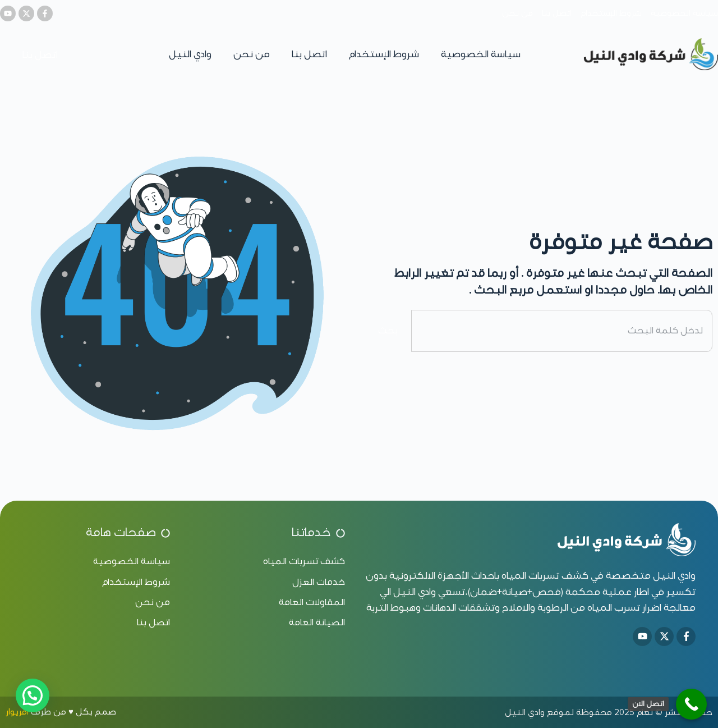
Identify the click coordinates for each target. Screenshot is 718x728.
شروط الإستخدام (384, 54)
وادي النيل (190, 54)
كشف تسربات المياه (545, 576)
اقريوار (17, 712)
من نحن (252, 54)
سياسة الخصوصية (481, 54)
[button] (33, 695)
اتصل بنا (309, 54)
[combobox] (562, 331)
